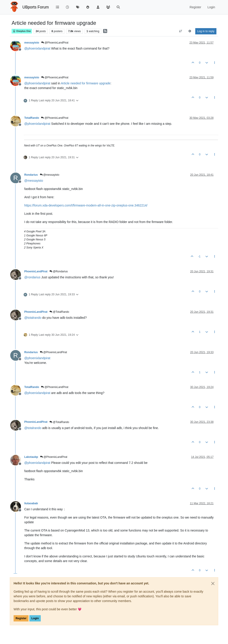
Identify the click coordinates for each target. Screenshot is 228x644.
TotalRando (32, 118)
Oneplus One (22, 31)
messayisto (32, 43)
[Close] (213, 584)
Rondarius (31, 175)
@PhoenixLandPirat (55, 43)
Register (21, 618)
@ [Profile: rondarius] (32, 277)
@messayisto (50, 175)
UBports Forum (36, 7)
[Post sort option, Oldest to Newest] (180, 31)
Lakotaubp (31, 457)
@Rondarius (59, 271)
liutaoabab (31, 503)
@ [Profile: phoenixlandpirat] (37, 48)
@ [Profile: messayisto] (34, 181)
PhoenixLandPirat (36, 271)
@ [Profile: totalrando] (33, 318)
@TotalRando (59, 312)
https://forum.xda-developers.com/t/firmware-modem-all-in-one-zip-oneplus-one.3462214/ (86, 205)
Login (35, 618)
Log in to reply (206, 31)
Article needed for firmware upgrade (86, 83)
